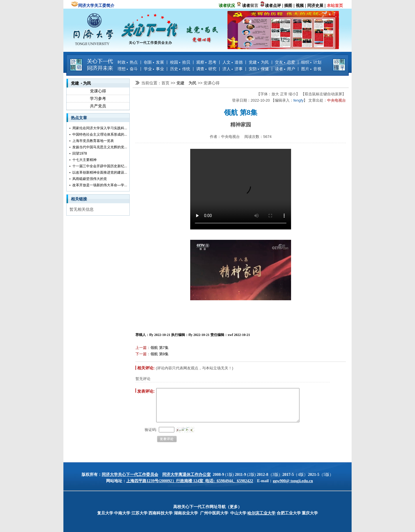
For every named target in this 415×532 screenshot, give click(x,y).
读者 (246, 5)
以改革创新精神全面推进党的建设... (100, 172)
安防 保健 (259, 69)
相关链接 (79, 199)
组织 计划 (311, 62)
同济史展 (315, 5)
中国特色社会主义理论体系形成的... (100, 134)
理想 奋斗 (128, 69)
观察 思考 (206, 62)
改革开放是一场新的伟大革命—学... (100, 185)
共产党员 (98, 106)
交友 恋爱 (285, 62)
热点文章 (79, 118)
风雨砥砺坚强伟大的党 (90, 179)
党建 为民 (259, 62)
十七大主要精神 (84, 160)
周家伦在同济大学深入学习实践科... (100, 128)
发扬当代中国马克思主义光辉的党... (100, 147)
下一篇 (141, 354)
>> (173, 83)
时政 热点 (128, 62)
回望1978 (80, 153)
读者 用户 (285, 69)
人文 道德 (233, 62)
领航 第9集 (160, 354)
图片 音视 (311, 69)
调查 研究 (206, 69)
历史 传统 (180, 69)
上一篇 (141, 348)
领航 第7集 (160, 348)
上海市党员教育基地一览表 (93, 141)
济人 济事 (233, 69)
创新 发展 (154, 62)
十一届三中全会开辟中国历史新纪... (100, 166)
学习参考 (98, 98)
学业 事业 (154, 69)
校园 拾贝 (180, 62)
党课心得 (98, 91)
